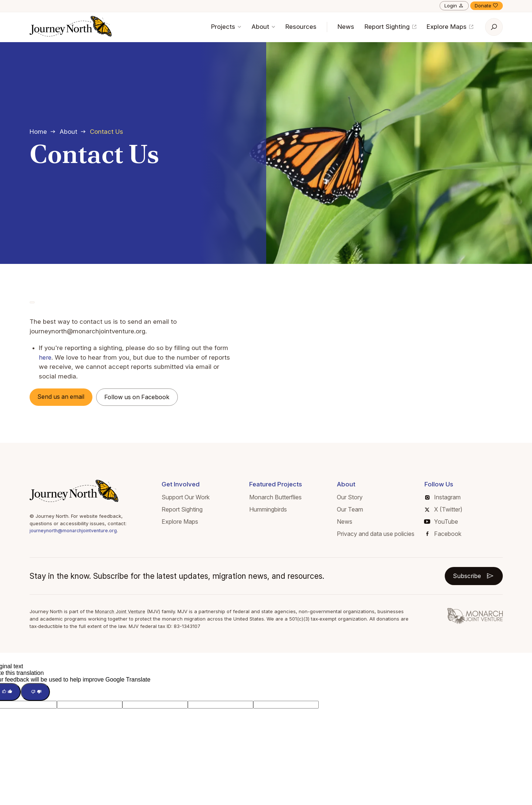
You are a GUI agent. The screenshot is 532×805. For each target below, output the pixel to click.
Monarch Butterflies (275, 498)
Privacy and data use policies (376, 534)
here (45, 357)
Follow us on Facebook (145, 397)
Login (454, 6)
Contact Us (106, 132)
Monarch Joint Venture (121, 613)
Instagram (443, 498)
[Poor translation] (38, 694)
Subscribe (472, 577)
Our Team (350, 510)
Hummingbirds (268, 510)
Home (38, 132)
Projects (226, 27)
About (263, 27)
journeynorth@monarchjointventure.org (75, 531)
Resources (301, 27)
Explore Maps (450, 27)
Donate (487, 6)
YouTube (441, 522)
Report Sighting (390, 27)
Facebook (444, 534)
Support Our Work (186, 498)
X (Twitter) (443, 510)
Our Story (350, 498)
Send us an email (64, 397)
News (346, 27)
